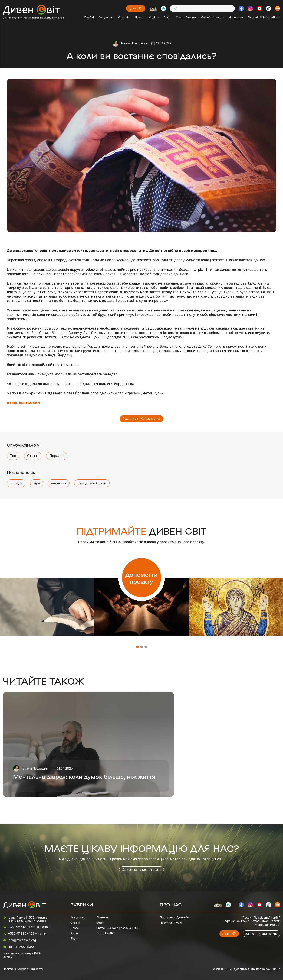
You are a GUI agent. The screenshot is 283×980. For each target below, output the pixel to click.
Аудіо (74, 933)
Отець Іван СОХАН (23, 403)
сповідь (16, 483)
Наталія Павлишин (134, 43)
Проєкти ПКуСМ (171, 923)
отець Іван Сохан (92, 483)
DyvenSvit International (264, 18)
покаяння (59, 483)
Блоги (139, 18)
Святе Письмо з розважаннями (118, 928)
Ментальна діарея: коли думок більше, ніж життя (84, 776)
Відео (74, 939)
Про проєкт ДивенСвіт (175, 917)
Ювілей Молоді (212, 18)
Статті (124, 18)
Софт (167, 18)
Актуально (106, 18)
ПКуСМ (89, 18)
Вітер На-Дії (105, 933)
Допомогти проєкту (141, 578)
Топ (13, 456)
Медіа (154, 18)
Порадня (57, 456)
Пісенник (103, 917)
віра (37, 483)
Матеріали (236, 18)
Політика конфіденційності (23, 969)
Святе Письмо (186, 18)
